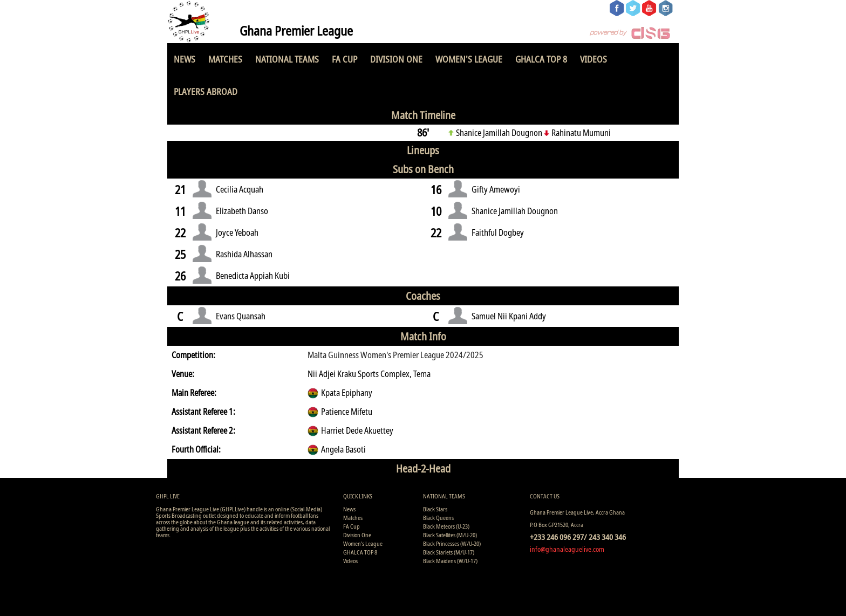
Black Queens (438, 518)
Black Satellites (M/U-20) (450, 535)
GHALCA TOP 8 (541, 59)
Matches (225, 59)
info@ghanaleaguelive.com (567, 549)
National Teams (287, 59)
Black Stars (435, 509)
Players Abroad (206, 91)
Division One (396, 59)
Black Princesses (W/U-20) (452, 543)
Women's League (469, 59)
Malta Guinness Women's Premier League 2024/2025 (395, 355)
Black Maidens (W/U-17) (450, 561)
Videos (593, 59)
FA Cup (344, 59)
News (185, 59)
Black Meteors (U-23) (446, 526)
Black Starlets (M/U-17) (449, 552)
